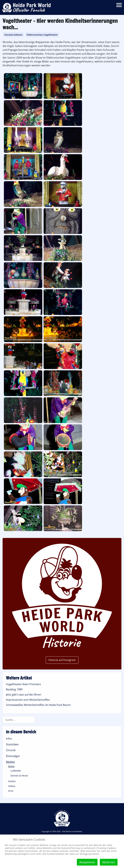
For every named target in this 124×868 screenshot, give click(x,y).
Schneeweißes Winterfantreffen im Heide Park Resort (38, 705)
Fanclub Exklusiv (13, 35)
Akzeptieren (87, 862)
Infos (9, 739)
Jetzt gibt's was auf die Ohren (24, 695)
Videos (12, 786)
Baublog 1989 (14, 689)
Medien (10, 762)
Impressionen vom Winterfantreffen (28, 700)
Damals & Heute (19, 776)
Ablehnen (109, 862)
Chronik (11, 750)
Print (11, 791)
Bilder (11, 766)
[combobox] (19, 720)
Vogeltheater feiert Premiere (23, 684)
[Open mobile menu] (119, 5)
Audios (12, 781)
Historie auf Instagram (62, 660)
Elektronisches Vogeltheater (42, 35)
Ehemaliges (13, 756)
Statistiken (12, 744)
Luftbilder (16, 771)
